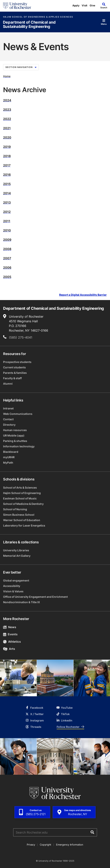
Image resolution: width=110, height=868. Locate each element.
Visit (84, 5)
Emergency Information (70, 845)
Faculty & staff (12, 378)
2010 (7, 230)
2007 (7, 258)
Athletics (12, 642)
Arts (9, 649)
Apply (76, 5)
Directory (9, 425)
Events (10, 634)
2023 (7, 110)
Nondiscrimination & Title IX (22, 602)
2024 (7, 100)
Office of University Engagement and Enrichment (35, 597)
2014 (7, 193)
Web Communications (18, 414)
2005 (7, 277)
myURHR (9, 457)
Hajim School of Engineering (22, 493)
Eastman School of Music (20, 498)
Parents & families (15, 373)
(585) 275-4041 (21, 337)
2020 (7, 137)
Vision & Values (13, 591)
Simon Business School (19, 515)
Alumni (8, 384)
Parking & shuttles (15, 441)
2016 (7, 175)
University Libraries (16, 550)
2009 (7, 240)
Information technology (19, 446)
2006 (7, 268)
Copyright (45, 845)
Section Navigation (21, 67)
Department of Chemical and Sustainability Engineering (29, 24)
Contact (8, 419)
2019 (7, 147)
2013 (7, 202)
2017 (7, 165)
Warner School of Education (22, 520)
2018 (7, 156)
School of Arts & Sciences (20, 488)
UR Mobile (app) (14, 435)
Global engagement (16, 580)
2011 (7, 221)
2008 (7, 249)
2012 (7, 212)
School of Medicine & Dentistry (23, 504)
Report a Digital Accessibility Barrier (83, 295)
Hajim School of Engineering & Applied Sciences (38, 17)
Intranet (8, 408)
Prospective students (17, 362)
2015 (7, 184)
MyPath (8, 463)
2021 (7, 128)
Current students (14, 367)
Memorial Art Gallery (17, 556)
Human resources (15, 430)
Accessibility (12, 586)
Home (7, 76)
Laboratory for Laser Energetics (24, 525)
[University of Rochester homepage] (17, 6)
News (10, 627)
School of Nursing (15, 509)
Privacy (31, 845)
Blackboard (11, 452)
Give (92, 5)
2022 (7, 119)
